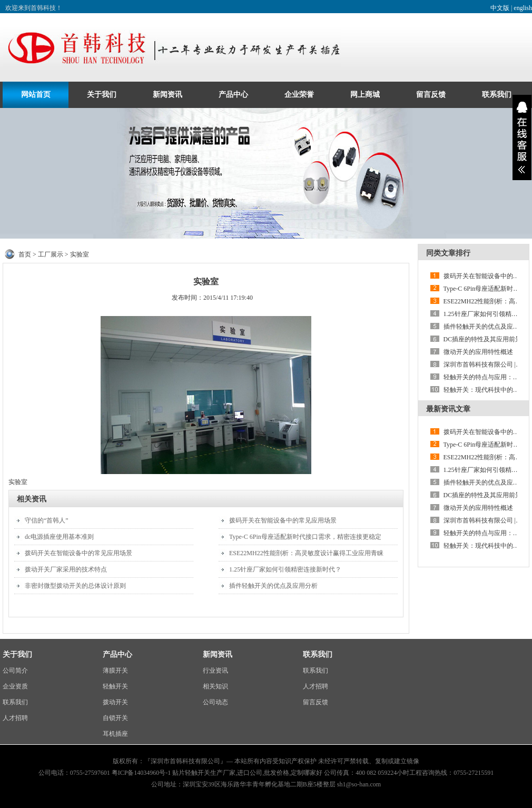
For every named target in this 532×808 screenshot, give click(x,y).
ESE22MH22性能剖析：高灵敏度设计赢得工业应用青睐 (306, 553)
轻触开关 (115, 686)
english (523, 8)
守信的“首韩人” (47, 520)
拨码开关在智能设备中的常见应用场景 (78, 553)
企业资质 (15, 686)
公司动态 (215, 702)
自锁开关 (115, 718)
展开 (522, 137)
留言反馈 (431, 95)
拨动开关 (115, 702)
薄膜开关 (115, 671)
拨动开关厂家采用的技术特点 (66, 569)
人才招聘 (15, 718)
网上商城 (365, 95)
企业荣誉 (299, 95)
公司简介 (15, 671)
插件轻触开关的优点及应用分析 (273, 586)
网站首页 (36, 95)
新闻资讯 (168, 95)
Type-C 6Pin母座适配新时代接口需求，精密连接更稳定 (305, 537)
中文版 (500, 8)
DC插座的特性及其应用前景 (483, 339)
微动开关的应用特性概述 (478, 352)
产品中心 (233, 95)
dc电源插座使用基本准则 (59, 537)
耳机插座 (115, 734)
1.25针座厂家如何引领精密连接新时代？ (285, 569)
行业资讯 (215, 671)
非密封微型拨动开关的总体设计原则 (75, 586)
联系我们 (497, 95)
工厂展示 (51, 254)
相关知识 (215, 686)
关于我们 (102, 95)
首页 (25, 254)
